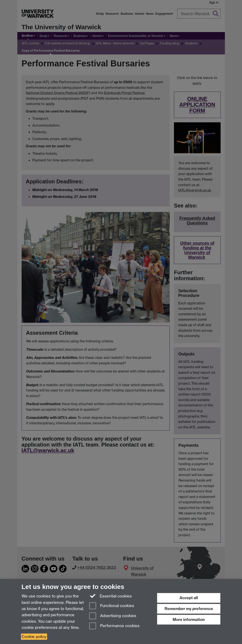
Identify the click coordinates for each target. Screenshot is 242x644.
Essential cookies (111, 596)
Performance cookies (114, 626)
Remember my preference (189, 609)
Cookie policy (34, 637)
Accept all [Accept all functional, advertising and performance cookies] (189, 598)
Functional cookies (112, 606)
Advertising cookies (113, 616)
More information (189, 620)
